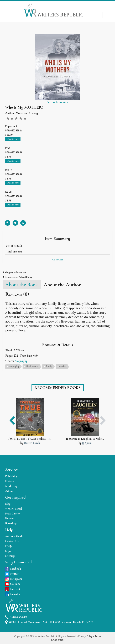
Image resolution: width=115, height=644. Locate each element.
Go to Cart (58, 260)
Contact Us (12, 541)
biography (14, 367)
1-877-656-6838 (16, 617)
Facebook (13, 569)
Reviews (10, 518)
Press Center (12, 514)
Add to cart (13, 139)
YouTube (13, 584)
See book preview (57, 102)
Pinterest (13, 589)
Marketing (11, 486)
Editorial (10, 481)
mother (63, 367)
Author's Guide (14, 536)
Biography (21, 361)
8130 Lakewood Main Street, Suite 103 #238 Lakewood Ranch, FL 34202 (49, 622)
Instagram (14, 579)
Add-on (10, 491)
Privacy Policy (86, 636)
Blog (8, 504)
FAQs (9, 546)
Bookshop (11, 523)
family (49, 367)
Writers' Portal (14, 509)
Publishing (11, 476)
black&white (32, 367)
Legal (8, 551)
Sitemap (10, 556)
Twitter (12, 574)
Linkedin (13, 594)
